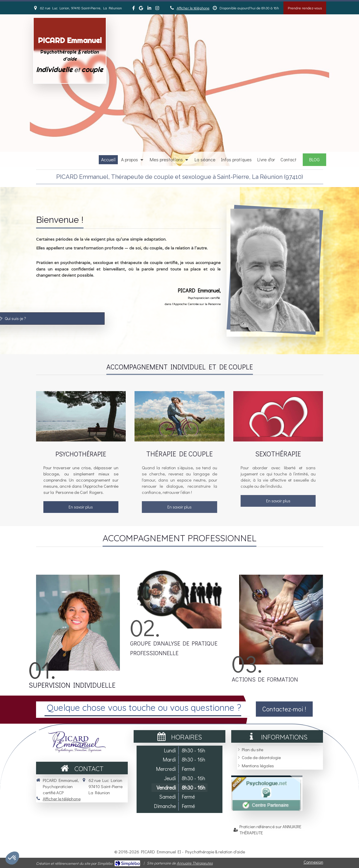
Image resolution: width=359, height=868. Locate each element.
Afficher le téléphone (193, 8)
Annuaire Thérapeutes (195, 863)
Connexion (313, 862)
